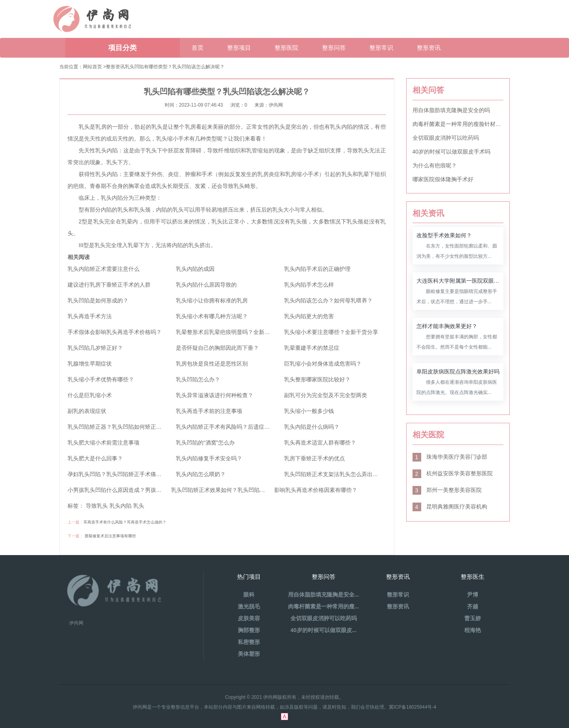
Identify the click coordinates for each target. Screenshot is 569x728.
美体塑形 (249, 654)
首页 (198, 48)
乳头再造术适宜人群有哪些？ (320, 443)
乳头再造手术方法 (90, 316)
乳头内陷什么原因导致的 (206, 285)
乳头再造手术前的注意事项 (209, 411)
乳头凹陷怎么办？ (198, 379)
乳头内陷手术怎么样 (309, 285)
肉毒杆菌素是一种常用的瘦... (324, 606)
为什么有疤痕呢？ (435, 165)
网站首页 (92, 67)
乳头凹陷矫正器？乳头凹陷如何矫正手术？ (120, 427)
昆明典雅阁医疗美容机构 (450, 507)
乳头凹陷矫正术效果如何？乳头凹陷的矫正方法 (229, 490)
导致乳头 (97, 506)
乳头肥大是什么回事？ (95, 458)
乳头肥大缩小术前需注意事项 (104, 443)
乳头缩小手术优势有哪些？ (101, 379)
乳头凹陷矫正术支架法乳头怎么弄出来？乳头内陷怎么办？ (356, 474)
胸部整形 (249, 630)
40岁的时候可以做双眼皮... (323, 630)
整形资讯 (429, 48)
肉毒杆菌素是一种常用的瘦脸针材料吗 (458, 124)
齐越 (473, 606)
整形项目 (239, 48)
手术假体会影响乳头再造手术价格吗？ (115, 332)
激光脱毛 (249, 606)
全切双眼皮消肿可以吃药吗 (446, 138)
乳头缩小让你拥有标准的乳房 (212, 300)
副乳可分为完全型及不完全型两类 (326, 395)
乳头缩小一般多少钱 (309, 411)
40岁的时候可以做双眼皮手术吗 (452, 152)
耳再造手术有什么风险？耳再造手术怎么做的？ (125, 522)
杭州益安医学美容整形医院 (453, 473)
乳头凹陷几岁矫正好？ (95, 348)
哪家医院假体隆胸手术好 (443, 179)
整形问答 (334, 48)
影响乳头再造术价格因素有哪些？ (316, 490)
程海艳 (473, 630)
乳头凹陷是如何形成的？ (98, 300)
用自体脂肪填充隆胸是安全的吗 (451, 110)
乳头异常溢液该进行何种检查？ (215, 395)
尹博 (473, 595)
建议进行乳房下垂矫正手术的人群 (109, 285)
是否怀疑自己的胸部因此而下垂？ (217, 348)
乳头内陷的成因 (195, 269)
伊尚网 (76, 623)
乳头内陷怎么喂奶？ (201, 474)
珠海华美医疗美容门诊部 (450, 457)
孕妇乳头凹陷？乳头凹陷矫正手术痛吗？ (117, 474)
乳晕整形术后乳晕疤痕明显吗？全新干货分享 (231, 332)
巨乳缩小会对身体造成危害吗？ (323, 364)
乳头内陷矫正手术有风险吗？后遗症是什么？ (231, 427)
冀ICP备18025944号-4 (413, 707)
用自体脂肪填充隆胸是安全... (324, 595)
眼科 (249, 595)
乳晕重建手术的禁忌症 (312, 348)
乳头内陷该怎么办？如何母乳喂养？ (328, 300)
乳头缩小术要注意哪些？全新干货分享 (331, 332)
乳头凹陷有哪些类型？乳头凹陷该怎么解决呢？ (175, 67)
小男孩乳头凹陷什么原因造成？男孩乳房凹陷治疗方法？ (137, 490)
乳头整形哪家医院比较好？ (317, 379)
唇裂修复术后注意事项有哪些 (110, 536)
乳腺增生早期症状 (90, 364)
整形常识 (381, 48)
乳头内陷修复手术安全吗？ (209, 458)
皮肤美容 (249, 618)
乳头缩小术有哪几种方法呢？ (212, 316)
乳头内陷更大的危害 (309, 316)
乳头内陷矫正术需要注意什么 (104, 269)
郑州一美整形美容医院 (447, 490)
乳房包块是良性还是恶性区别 (212, 364)
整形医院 (286, 48)
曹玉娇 (473, 618)
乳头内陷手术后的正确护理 (317, 269)
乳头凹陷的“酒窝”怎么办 (205, 443)
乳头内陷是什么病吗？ (312, 427)
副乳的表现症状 (87, 411)
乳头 (139, 506)
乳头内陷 (121, 506)
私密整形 (249, 642)
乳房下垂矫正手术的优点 (315, 458)
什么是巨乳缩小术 (90, 395)
